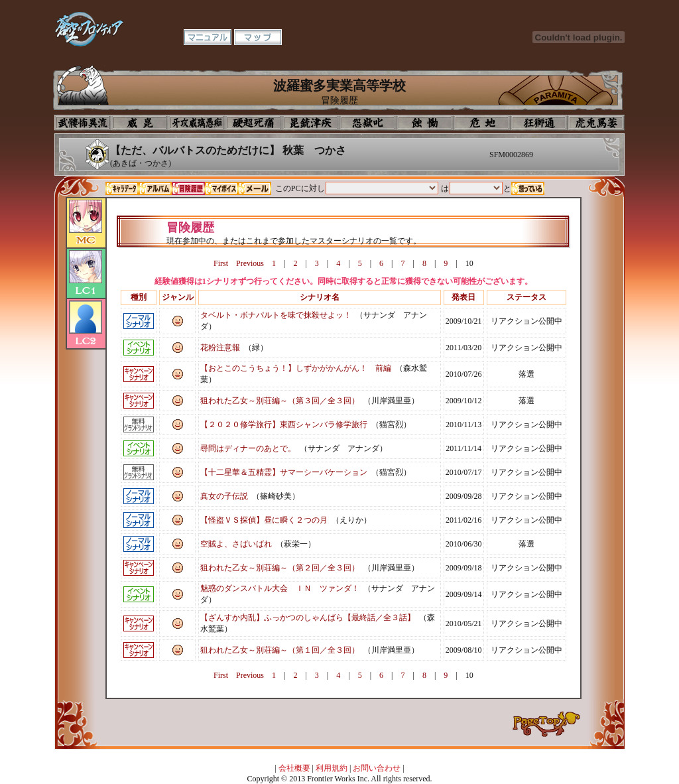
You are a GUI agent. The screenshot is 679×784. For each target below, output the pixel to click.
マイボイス (221, 188)
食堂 (425, 123)
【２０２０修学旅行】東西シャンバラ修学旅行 (284, 425)
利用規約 (332, 768)
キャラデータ (122, 188)
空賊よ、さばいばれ (236, 544)
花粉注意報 (220, 348)
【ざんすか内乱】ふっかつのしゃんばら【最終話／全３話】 (308, 618)
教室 (539, 123)
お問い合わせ (377, 768)
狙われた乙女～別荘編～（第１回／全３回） (280, 650)
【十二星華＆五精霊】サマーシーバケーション (284, 472)
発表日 (463, 297)
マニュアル (208, 37)
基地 (482, 123)
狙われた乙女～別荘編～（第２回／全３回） (280, 568)
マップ (258, 37)
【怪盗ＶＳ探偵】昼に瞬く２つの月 (264, 520)
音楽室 (368, 123)
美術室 (311, 123)
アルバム (155, 188)
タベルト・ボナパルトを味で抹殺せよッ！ (276, 315)
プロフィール (83, 123)
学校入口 (197, 123)
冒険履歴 (188, 188)
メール (255, 188)
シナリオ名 (320, 297)
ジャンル (178, 297)
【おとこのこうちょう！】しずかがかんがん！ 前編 (296, 368)
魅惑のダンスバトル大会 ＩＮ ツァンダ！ (280, 588)
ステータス (526, 297)
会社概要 (294, 768)
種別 (139, 297)
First (221, 263)
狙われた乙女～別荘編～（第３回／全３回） (280, 401)
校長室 (254, 123)
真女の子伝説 (224, 496)
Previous (250, 263)
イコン (140, 123)
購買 (596, 123)
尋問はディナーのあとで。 (248, 448)
